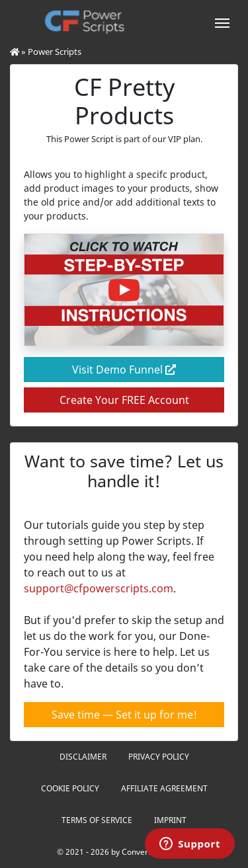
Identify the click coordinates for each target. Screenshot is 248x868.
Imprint (170, 820)
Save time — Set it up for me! (124, 715)
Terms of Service (97, 820)
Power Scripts (55, 52)
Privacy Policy (159, 757)
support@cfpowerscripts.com (99, 588)
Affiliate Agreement (164, 788)
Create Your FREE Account (124, 400)
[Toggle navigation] (222, 22)
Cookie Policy (70, 788)
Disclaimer (83, 757)
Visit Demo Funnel (124, 370)
